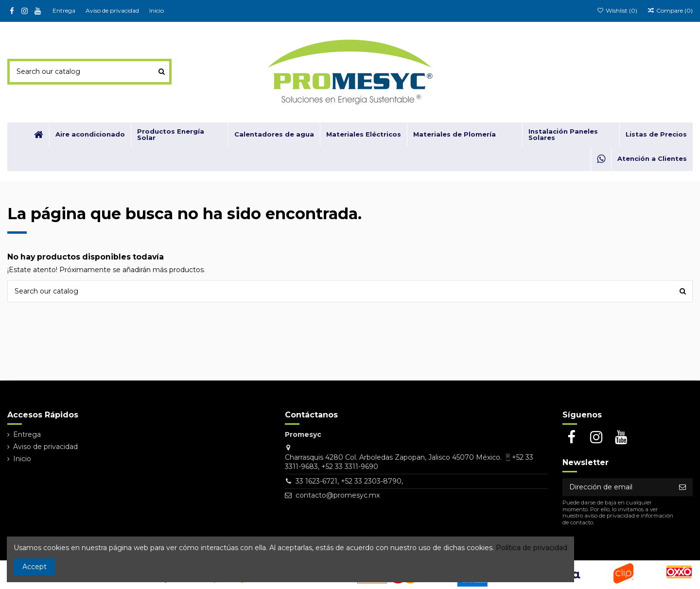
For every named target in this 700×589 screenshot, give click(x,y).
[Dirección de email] (617, 487)
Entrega (65, 10)
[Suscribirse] (682, 487)
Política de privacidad (532, 548)
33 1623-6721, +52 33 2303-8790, (349, 481)
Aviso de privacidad (113, 10)
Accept (35, 567)
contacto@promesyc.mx (338, 495)
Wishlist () (617, 10)
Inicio (157, 10)
